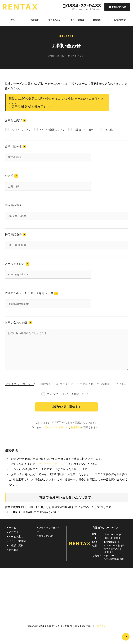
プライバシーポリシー (19, 384)
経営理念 (35, 20)
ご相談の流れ (16, 545)
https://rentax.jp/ (113, 534)
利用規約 (76, 427)
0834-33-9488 (84, 6)
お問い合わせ (119, 7)
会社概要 (97, 20)
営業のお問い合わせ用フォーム (32, 106)
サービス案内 (54, 20)
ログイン (101, 626)
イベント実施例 (77, 20)
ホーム (13, 20)
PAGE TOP (126, 637)
